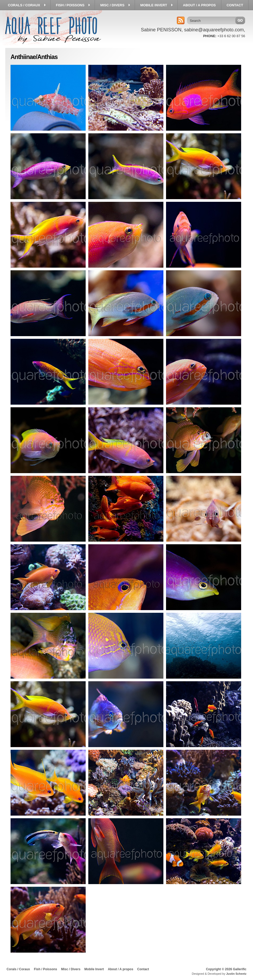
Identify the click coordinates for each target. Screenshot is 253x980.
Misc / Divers (71, 969)
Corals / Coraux (18, 969)
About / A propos (120, 969)
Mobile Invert (94, 969)
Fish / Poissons (46, 969)
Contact (143, 969)
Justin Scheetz (236, 974)
